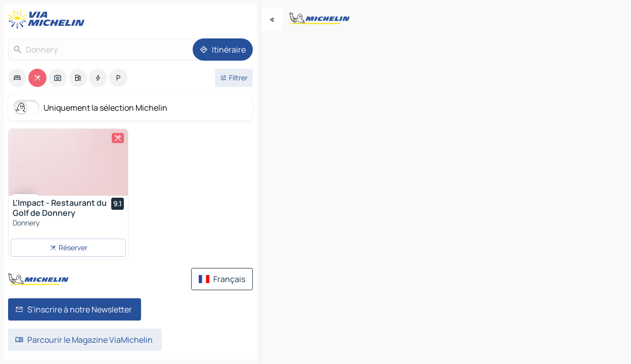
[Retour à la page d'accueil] (49, 19)
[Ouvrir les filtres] (234, 78)
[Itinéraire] (223, 50)
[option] (17, 78)
